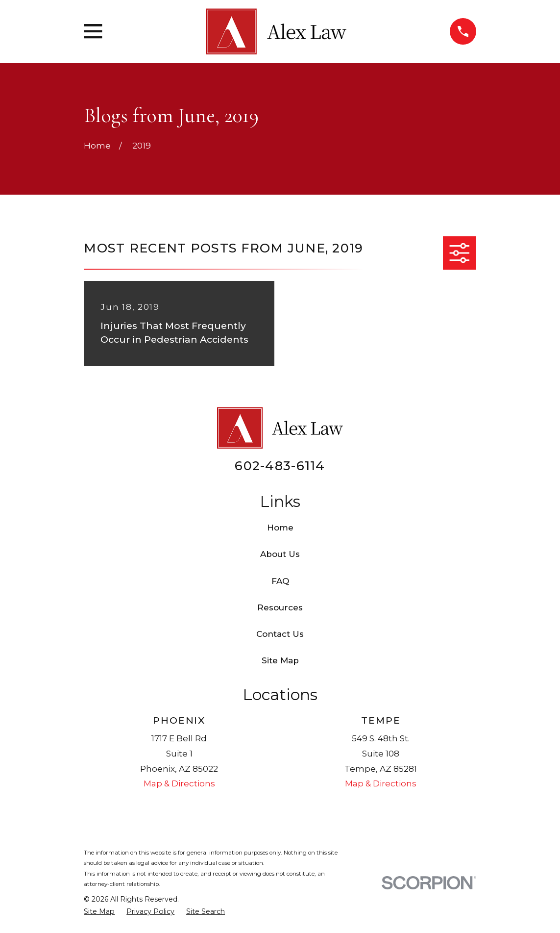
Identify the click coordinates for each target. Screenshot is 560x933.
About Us (280, 554)
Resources (280, 607)
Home (280, 528)
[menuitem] (99, 912)
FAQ (280, 581)
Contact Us (280, 634)
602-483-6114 (280, 466)
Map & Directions (179, 783)
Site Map (280, 660)
